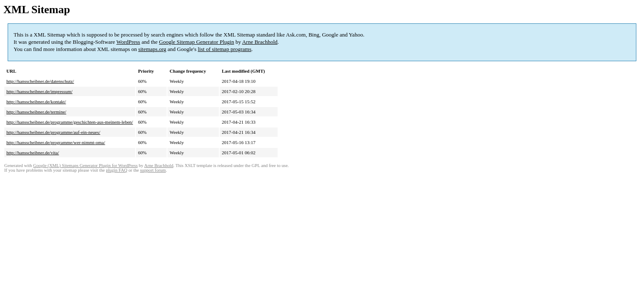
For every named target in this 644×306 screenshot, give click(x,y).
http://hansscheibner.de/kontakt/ (36, 102)
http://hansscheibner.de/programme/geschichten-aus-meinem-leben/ (70, 122)
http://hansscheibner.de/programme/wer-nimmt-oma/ (56, 142)
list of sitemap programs (224, 49)
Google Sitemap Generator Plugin (197, 42)
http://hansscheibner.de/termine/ (36, 112)
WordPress (128, 42)
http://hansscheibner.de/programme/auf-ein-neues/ (53, 132)
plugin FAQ (116, 170)
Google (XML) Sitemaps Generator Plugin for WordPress (85, 166)
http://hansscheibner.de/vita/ (33, 153)
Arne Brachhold (260, 42)
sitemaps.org (152, 49)
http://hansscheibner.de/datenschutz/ (40, 81)
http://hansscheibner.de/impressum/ (40, 91)
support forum (153, 170)
